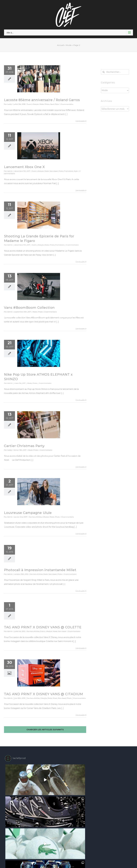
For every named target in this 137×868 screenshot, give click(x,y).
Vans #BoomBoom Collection (29, 308)
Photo (47, 104)
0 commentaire (67, 104)
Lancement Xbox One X (24, 167)
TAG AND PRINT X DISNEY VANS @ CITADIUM (43, 694)
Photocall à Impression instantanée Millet (40, 570)
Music (55, 698)
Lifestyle (36, 104)
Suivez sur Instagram (69, 799)
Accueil (60, 45)
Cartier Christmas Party (24, 446)
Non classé (54, 171)
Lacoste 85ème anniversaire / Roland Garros (42, 100)
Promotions (69, 171)
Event (29, 104)
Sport (52, 104)
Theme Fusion (74, 816)
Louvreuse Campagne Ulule (28, 513)
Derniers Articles (35, 517)
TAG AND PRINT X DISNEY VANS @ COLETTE (43, 627)
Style (57, 104)
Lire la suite (80, 121)
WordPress (62, 816)
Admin (10, 171)
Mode (69, 45)
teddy (10, 104)
